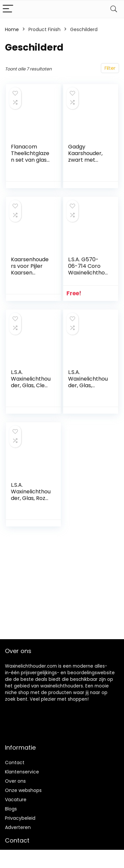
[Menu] (8, 9)
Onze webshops (23, 790)
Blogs (11, 809)
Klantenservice (22, 772)
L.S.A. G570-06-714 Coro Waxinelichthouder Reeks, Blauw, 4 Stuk (88, 273)
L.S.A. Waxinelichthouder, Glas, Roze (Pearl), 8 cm (31, 495)
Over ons (15, 781)
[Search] (114, 9)
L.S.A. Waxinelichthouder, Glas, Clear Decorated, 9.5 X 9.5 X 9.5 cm (31, 385)
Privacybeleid (20, 818)
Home (12, 29)
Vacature (16, 800)
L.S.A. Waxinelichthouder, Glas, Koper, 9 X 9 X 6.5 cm (88, 385)
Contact (15, 763)
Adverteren (18, 827)
